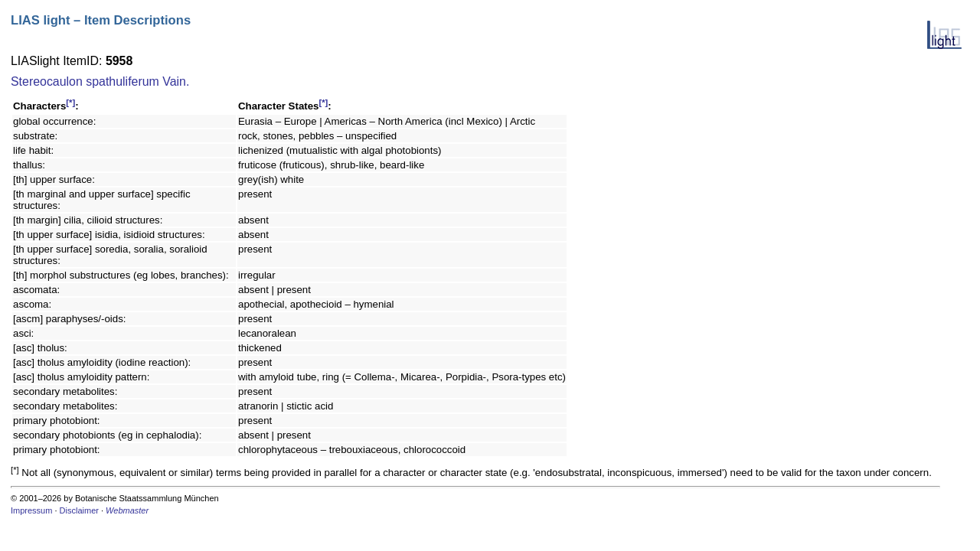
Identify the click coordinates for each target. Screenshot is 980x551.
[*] (70, 103)
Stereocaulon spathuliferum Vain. (100, 82)
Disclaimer (79, 510)
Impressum (31, 510)
